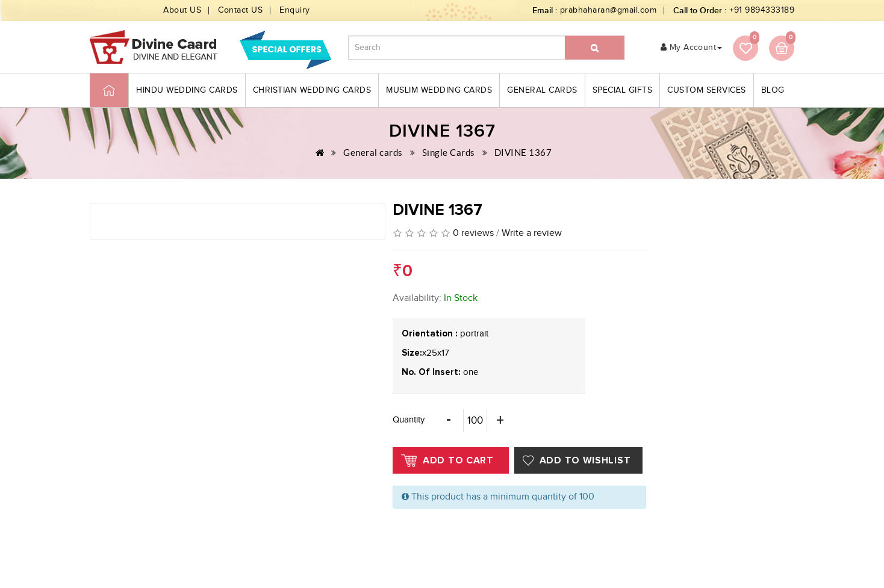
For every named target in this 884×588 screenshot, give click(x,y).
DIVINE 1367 (523, 153)
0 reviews (473, 233)
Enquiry (295, 10)
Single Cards (449, 153)
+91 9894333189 (762, 10)
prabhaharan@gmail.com (609, 10)
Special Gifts (623, 90)
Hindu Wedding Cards (187, 90)
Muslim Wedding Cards (439, 90)
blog (773, 90)
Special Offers (118, 10)
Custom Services (707, 90)
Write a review (532, 233)
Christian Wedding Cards (312, 90)
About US (182, 10)
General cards (542, 90)
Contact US (240, 10)
